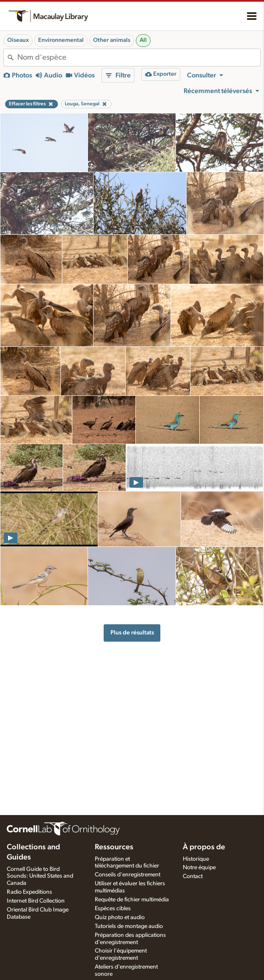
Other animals (112, 40)
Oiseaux (18, 40)
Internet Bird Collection (36, 901)
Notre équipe (199, 867)
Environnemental (61, 40)
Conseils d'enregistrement (128, 875)
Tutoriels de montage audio (129, 926)
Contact (193, 876)
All (143, 40)
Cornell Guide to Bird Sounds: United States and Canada (40, 876)
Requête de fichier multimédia (132, 900)
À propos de (204, 847)
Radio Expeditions (29, 892)
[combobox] (139, 58)
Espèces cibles (113, 909)
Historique (196, 859)
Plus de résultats (132, 633)
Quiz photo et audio (120, 917)
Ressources (114, 847)
